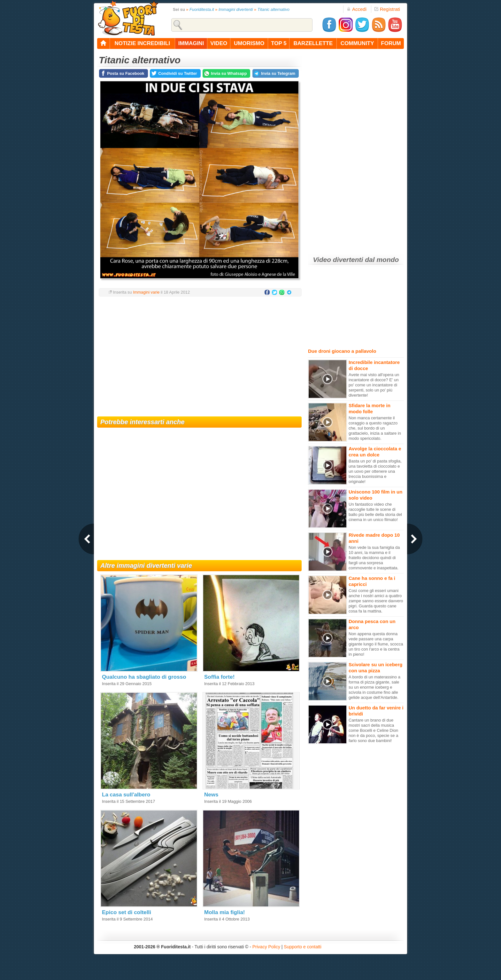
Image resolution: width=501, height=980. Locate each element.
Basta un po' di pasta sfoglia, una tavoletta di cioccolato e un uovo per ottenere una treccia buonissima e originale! (375, 471)
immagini (191, 43)
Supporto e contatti (303, 947)
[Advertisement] (199, 352)
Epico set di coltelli (127, 912)
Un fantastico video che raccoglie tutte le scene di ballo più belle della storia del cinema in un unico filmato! (375, 512)
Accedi (357, 9)
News (211, 795)
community (357, 43)
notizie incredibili (142, 43)
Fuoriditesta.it (202, 9)
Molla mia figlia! (225, 912)
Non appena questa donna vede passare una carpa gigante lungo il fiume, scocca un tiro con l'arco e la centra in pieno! (376, 644)
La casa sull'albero (126, 795)
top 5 (279, 43)
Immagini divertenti (236, 9)
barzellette (313, 43)
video (219, 43)
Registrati (387, 9)
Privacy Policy (266, 947)
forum (391, 43)
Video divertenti (338, 260)
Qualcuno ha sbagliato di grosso (144, 677)
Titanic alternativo (274, 9)
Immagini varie (146, 292)
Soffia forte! (219, 677)
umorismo (249, 43)
